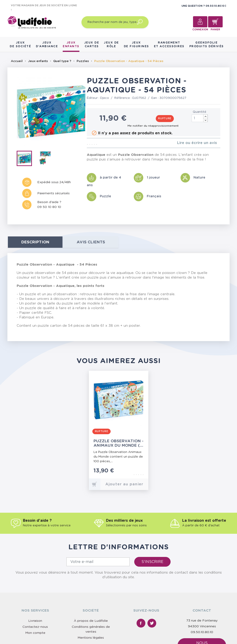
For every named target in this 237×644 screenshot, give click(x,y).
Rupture (165, 119)
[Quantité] (200, 118)
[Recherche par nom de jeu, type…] (115, 22)
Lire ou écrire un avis (197, 143)
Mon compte (35, 633)
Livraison (35, 621)
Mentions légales (91, 638)
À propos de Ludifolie (91, 621)
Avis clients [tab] (91, 242)
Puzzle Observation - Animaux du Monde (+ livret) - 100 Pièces (118, 443)
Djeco (105, 98)
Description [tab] (35, 242)
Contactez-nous (35, 627)
